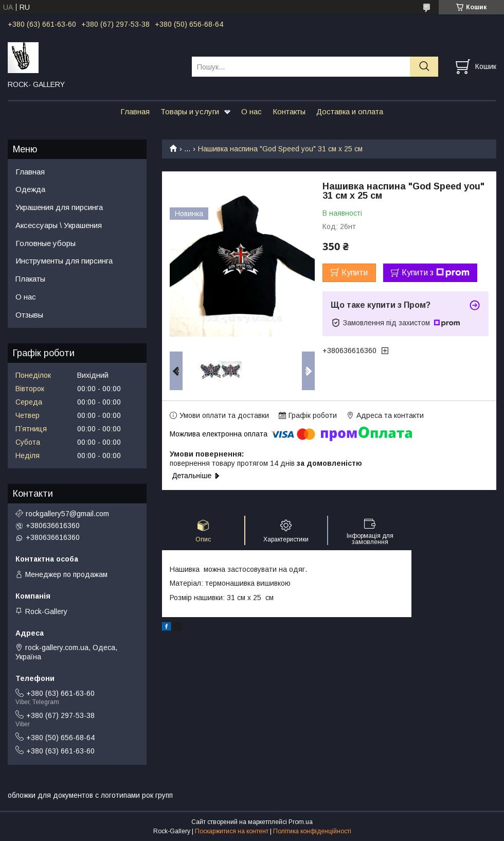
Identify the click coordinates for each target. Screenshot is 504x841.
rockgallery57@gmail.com (67, 514)
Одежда (30, 189)
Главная (135, 111)
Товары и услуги (190, 111)
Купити (355, 273)
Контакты (289, 111)
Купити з (436, 273)
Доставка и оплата (350, 111)
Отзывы (29, 315)
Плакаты (30, 279)
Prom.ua (301, 822)
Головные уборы (46, 243)
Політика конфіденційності (312, 831)
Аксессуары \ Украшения (59, 225)
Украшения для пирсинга (59, 207)
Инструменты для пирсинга (64, 261)
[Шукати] (424, 67)
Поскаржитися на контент (232, 831)
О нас (251, 111)
